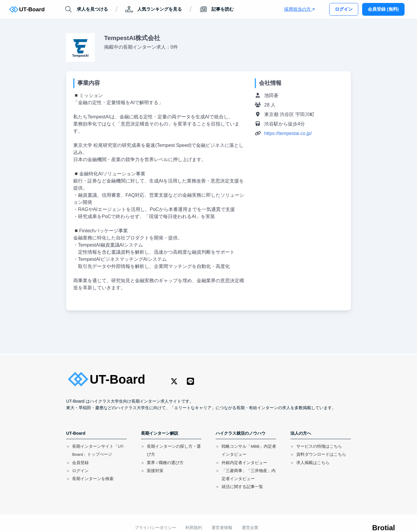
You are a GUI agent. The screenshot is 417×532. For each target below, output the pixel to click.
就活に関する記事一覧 (242, 487)
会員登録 (80, 463)
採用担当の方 (299, 9)
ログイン (344, 9)
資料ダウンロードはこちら (321, 454)
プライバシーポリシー (155, 528)
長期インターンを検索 (93, 479)
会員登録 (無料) (383, 9)
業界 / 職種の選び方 (165, 463)
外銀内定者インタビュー (244, 463)
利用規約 (194, 528)
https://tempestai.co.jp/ (288, 133)
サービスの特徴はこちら (319, 446)
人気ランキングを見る (153, 9)
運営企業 (250, 528)
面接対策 (155, 471)
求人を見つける (86, 9)
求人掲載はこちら (313, 463)
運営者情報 (222, 528)
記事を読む (217, 9)
